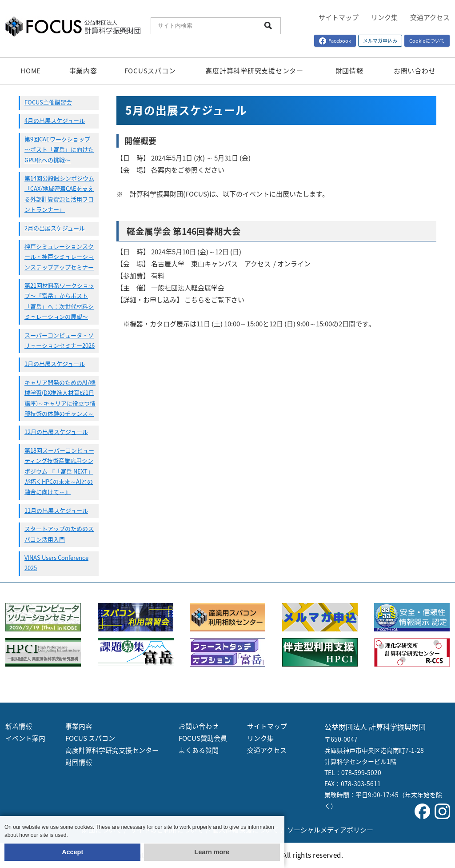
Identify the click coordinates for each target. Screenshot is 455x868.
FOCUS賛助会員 (203, 738)
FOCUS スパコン (90, 738)
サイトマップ (339, 17)
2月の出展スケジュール (55, 228)
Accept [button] (72, 852)
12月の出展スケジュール (56, 432)
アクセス (257, 264)
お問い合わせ (415, 71)
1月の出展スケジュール (55, 364)
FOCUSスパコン (150, 71)
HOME (31, 71)
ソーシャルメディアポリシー (330, 830)
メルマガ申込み (380, 41)
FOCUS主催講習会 (48, 102)
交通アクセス (430, 17)
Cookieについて (427, 41)
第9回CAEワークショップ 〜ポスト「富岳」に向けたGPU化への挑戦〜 (59, 149)
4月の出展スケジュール (55, 120)
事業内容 (83, 71)
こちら (194, 300)
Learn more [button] (212, 852)
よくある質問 (199, 750)
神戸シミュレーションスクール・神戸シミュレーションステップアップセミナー (59, 257)
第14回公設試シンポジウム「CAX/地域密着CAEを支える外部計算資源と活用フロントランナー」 (59, 194)
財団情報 (349, 71)
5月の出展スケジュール (186, 110)
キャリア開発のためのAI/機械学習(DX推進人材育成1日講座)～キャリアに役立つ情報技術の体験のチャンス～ (60, 398)
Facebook (335, 41)
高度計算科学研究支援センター (254, 71)
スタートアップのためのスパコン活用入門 (59, 534)
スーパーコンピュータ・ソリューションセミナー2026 (60, 340)
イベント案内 (25, 738)
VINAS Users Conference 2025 (56, 563)
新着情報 (19, 726)
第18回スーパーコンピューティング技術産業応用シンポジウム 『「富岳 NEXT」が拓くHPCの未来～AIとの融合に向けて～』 (59, 471)
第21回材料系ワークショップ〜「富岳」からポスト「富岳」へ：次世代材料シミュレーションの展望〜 (59, 301)
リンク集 (384, 17)
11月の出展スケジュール (56, 510)
